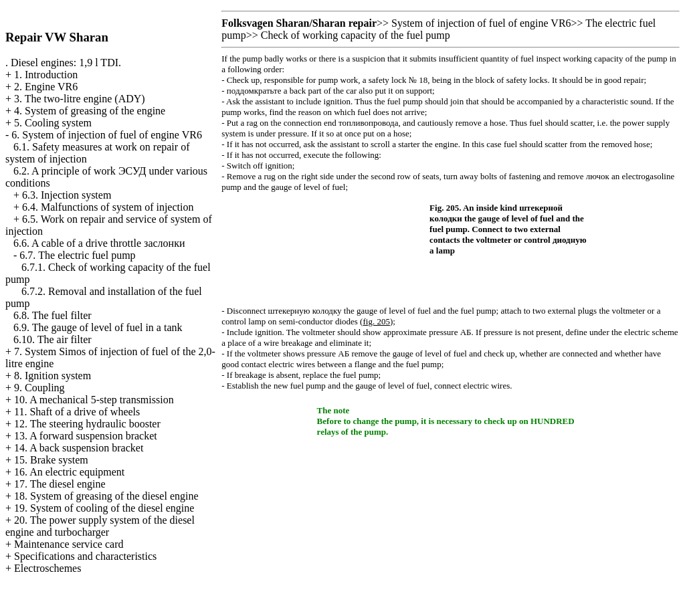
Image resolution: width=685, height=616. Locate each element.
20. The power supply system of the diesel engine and (100, 526)
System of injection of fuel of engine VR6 (481, 23)
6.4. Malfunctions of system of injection (108, 207)
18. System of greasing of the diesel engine (106, 496)
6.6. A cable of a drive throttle (99, 243)
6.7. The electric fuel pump (77, 255)
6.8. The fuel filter (53, 315)
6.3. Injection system (67, 195)
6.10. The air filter (53, 339)
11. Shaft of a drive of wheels (77, 412)
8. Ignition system (53, 376)
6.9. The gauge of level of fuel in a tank (98, 327)
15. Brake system (51, 460)
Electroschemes (47, 568)
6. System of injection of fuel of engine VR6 (107, 135)
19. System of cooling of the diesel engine (104, 508)
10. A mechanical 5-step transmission (94, 400)
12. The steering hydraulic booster (87, 424)
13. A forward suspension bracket (86, 436)
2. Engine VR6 (46, 87)
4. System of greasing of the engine (90, 111)
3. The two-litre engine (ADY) (80, 99)
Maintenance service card (69, 544)
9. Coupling (39, 388)
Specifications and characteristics (85, 556)
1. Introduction (46, 75)
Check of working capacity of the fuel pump (356, 35)
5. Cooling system (53, 123)
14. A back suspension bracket (79, 448)
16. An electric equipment (69, 472)
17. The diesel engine (60, 484)
